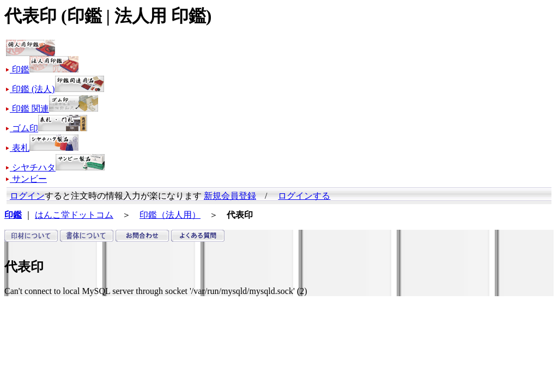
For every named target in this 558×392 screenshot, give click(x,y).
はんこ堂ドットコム (74, 215)
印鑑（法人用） (170, 215)
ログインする (304, 196)
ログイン (27, 196)
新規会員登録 (230, 196)
